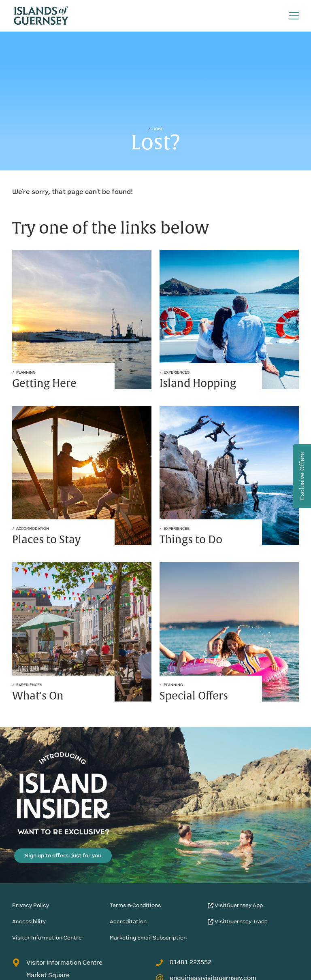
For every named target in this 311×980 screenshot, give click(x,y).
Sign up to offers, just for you (63, 856)
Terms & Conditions (135, 905)
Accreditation (128, 922)
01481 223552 (183, 962)
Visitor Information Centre (47, 938)
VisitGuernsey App (235, 905)
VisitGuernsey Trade (238, 922)
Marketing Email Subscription (148, 938)
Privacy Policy (31, 905)
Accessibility (29, 922)
